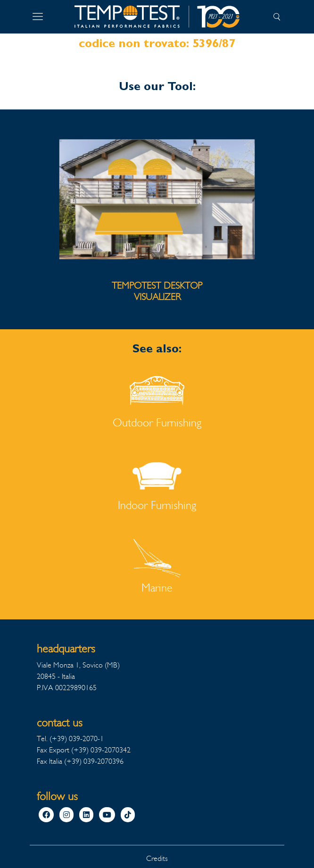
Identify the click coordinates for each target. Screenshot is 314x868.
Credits (157, 858)
